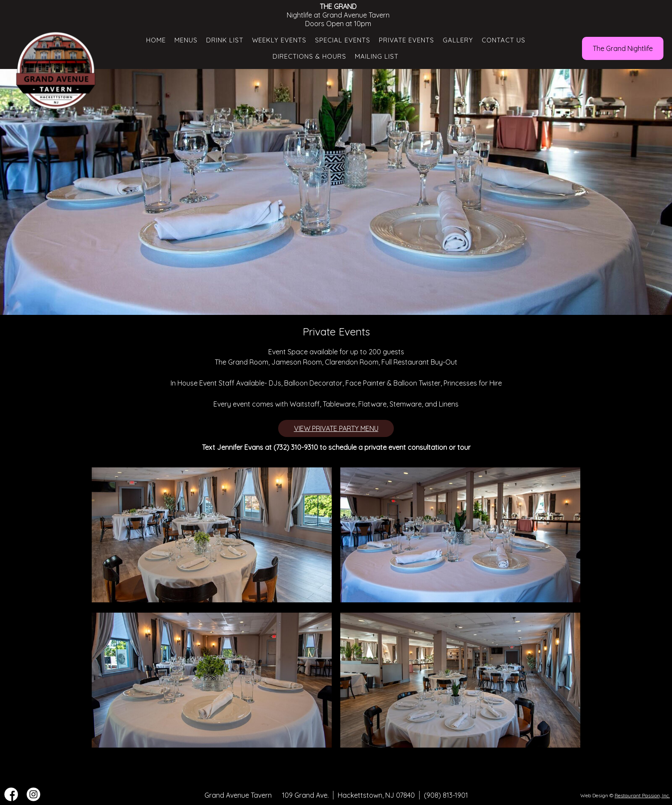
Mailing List (377, 56)
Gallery (458, 40)
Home (156, 40)
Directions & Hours (309, 56)
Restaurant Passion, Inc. (642, 795)
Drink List (225, 40)
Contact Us (504, 40)
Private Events (406, 40)
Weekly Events (279, 40)
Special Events (343, 40)
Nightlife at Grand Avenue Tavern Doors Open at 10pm (338, 15)
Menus (186, 40)
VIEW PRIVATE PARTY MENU (336, 428)
